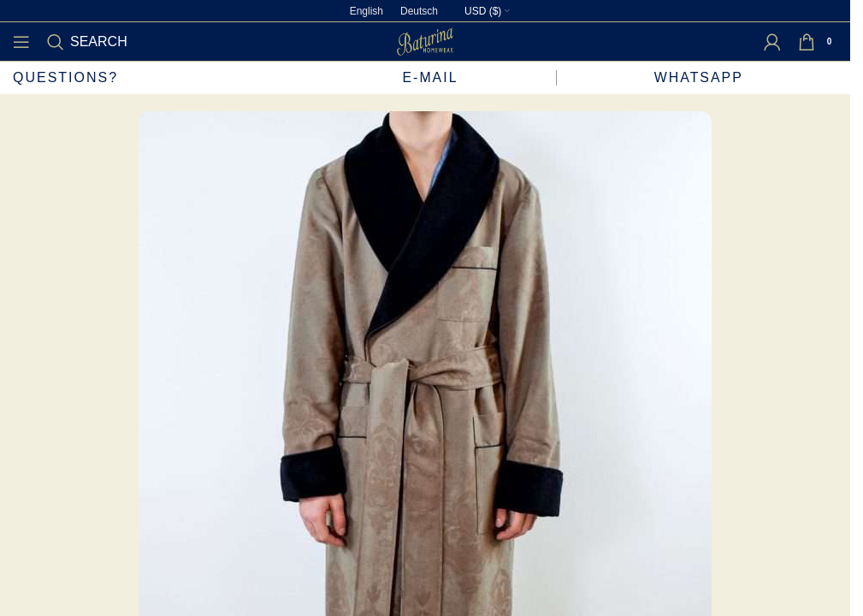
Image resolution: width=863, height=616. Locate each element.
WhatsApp (701, 77)
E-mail (430, 77)
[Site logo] (425, 41)
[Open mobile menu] (21, 42)
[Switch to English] (366, 11)
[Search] (87, 42)
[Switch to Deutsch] (419, 11)
